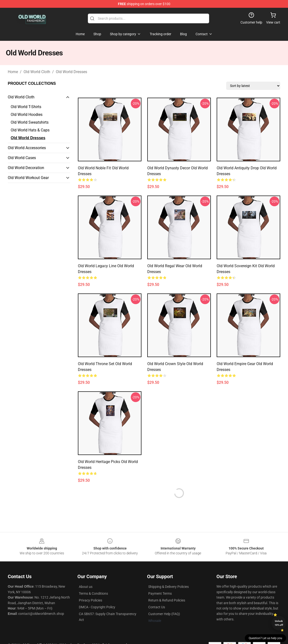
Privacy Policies (91, 600)
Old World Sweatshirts (30, 122)
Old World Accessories (27, 148)
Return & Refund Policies (167, 600)
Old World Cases (22, 158)
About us (86, 587)
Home (13, 72)
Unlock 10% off (279, 623)
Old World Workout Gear (28, 178)
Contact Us (157, 607)
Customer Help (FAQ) (164, 614)
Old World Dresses (71, 72)
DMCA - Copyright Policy (97, 607)
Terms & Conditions (93, 593)
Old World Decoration (26, 168)
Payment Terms (160, 593)
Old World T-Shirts (26, 107)
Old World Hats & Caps (30, 130)
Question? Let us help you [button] (265, 638)
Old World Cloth (37, 72)
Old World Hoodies (27, 115)
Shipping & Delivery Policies (169, 587)
